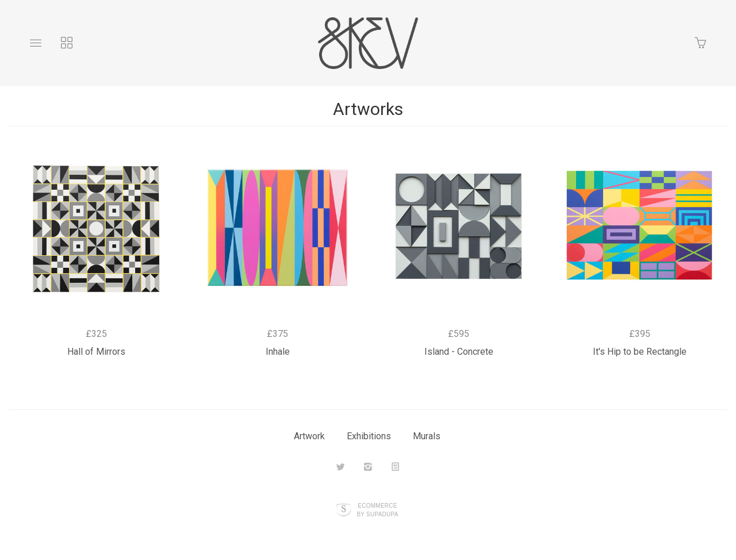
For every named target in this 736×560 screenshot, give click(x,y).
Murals (427, 436)
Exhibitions (369, 436)
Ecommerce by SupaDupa (377, 509)
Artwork (309, 436)
